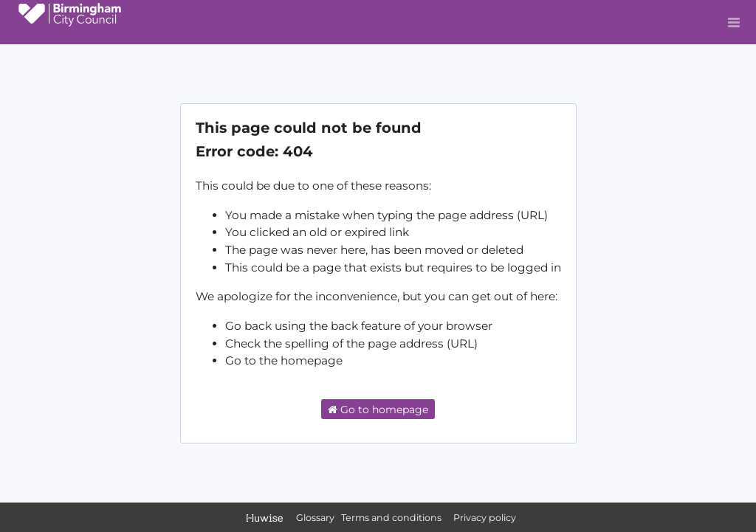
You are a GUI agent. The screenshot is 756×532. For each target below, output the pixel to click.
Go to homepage (378, 410)
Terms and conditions (392, 518)
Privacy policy (485, 518)
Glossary (315, 518)
